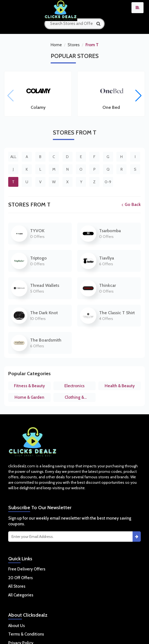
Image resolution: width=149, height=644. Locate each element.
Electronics (74, 386)
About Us (17, 626)
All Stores (17, 586)
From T (92, 45)
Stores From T (29, 205)
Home (56, 45)
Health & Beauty (120, 386)
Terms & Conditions (26, 634)
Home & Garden (29, 397)
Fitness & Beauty (29, 386)
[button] (138, 96)
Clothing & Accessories (74, 398)
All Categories (21, 595)
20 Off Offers (21, 578)
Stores (74, 45)
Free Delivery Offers (27, 569)
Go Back (131, 204)
